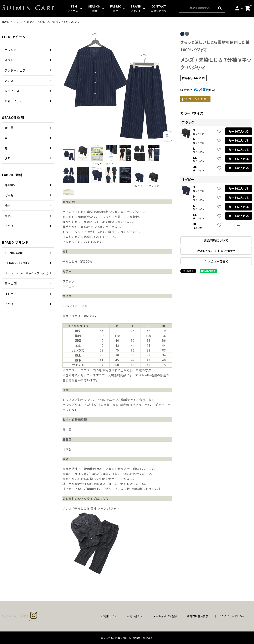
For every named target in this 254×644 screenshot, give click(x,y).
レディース (12, 91)
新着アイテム (14, 101)
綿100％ (10, 185)
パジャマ (11, 50)
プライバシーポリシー (232, 616)
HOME (6, 22)
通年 (8, 158)
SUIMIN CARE (14, 253)
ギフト (9, 60)
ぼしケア (11, 294)
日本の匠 (11, 284)
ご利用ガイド (109, 616)
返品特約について (216, 240)
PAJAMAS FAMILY (17, 263)
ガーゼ (9, 195)
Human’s (27, 273)
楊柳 (8, 205)
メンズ (18, 22)
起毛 (8, 216)
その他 (9, 226)
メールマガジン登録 (165, 616)
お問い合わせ (135, 616)
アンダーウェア (15, 70)
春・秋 (9, 128)
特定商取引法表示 (198, 616)
